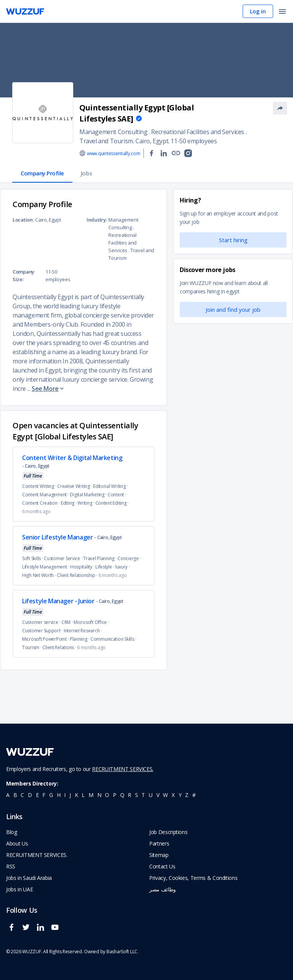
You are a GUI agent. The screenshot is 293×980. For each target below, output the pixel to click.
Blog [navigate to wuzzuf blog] (12, 832)
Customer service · (42, 622)
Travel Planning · (100, 558)
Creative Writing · (75, 486)
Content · (117, 495)
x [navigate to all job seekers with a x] (173, 795)
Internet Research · (83, 631)
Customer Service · (64, 558)
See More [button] (48, 389)
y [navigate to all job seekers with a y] (180, 795)
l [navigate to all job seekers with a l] (83, 795)
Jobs (86, 173)
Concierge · (130, 558)
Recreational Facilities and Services (198, 132)
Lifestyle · (105, 567)
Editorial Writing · (111, 486)
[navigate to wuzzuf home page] (25, 11)
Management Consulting (113, 132)
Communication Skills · (114, 639)
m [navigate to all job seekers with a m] (91, 795)
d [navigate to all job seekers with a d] (30, 795)
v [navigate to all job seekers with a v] (158, 795)
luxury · (123, 567)
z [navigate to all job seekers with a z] (187, 795)
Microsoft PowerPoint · (46, 639)
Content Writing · (40, 486)
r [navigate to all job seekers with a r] (130, 795)
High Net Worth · (39, 575)
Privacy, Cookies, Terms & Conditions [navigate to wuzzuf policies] (193, 878)
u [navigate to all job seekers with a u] (151, 795)
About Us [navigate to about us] (17, 843)
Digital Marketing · (89, 495)
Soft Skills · (33, 558)
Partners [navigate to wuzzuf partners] (159, 843)
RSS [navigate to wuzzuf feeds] (11, 866)
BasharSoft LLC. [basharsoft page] (122, 952)
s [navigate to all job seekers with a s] (137, 795)
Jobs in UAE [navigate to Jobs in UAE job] (19, 889)
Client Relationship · (77, 575)
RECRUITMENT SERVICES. (123, 769)
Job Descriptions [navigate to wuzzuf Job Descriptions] (168, 832)
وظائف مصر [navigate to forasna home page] (163, 889)
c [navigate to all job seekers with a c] (22, 795)
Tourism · (32, 647)
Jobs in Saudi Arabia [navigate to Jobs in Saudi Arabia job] (29, 878)
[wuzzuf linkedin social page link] (42, 931)
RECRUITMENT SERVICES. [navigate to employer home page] (37, 855)
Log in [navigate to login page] (258, 11)
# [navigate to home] (194, 795)
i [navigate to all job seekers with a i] (65, 795)
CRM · (68, 622)
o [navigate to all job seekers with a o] (107, 795)
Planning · (80, 639)
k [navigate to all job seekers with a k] (76, 795)
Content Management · (46, 495)
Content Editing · (113, 503)
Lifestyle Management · (46, 567)
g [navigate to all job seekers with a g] (51, 795)
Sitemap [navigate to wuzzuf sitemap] (159, 855)
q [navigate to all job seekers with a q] (122, 795)
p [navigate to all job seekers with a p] (115, 795)
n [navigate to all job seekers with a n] (99, 795)
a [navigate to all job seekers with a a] (8, 795)
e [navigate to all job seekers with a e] (37, 795)
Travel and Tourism (106, 141)
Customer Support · (43, 631)
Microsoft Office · (92, 622)
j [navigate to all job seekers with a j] (70, 795)
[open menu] (282, 12)
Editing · (69, 503)
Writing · (86, 503)
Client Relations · (60, 647)
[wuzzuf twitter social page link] (28, 931)
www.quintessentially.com (114, 153)
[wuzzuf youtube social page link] (57, 931)
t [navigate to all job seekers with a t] (143, 795)
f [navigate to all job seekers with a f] (44, 795)
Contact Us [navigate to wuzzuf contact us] (162, 866)
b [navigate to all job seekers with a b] (15, 795)
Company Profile (42, 173)
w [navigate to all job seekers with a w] (165, 795)
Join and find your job (233, 309)
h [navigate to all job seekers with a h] (59, 795)
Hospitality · (83, 567)
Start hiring (233, 240)
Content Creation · (41, 503)
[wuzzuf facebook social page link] (13, 931)
